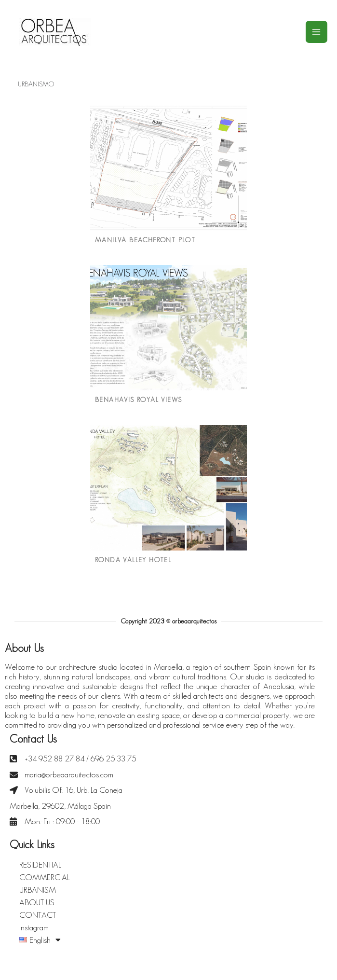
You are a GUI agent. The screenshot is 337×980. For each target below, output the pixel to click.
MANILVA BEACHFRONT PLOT (145, 240)
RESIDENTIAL (40, 865)
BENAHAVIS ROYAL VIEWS (138, 400)
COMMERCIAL (45, 877)
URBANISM (38, 890)
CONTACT (38, 915)
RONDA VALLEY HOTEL (133, 560)
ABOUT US (37, 902)
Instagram (34, 927)
